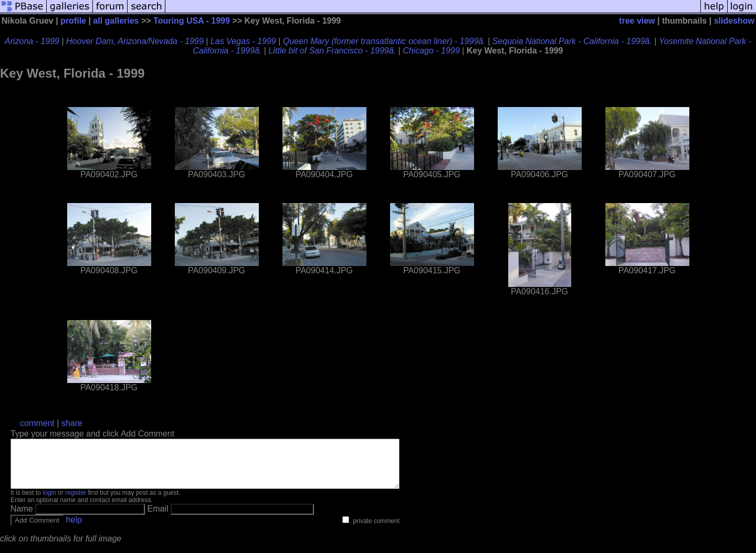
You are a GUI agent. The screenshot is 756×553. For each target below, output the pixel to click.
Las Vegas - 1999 (243, 41)
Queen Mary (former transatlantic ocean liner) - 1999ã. (384, 41)
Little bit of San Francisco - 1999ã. (332, 51)
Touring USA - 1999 (192, 21)
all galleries (116, 21)
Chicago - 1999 (431, 51)
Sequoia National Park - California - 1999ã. (572, 41)
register (76, 502)
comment (37, 423)
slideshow (734, 21)
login (49, 502)
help (74, 529)
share (72, 423)
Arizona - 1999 (32, 41)
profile (73, 21)
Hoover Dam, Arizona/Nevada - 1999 (135, 41)
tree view (637, 21)
